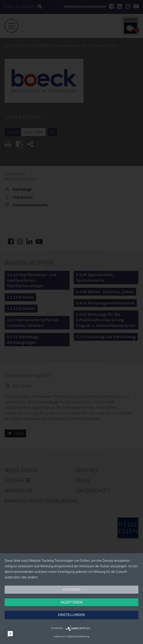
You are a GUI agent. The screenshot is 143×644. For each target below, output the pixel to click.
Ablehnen (71, 590)
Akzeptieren (71, 602)
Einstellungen (71, 615)
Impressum (60, 636)
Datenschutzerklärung (78, 636)
